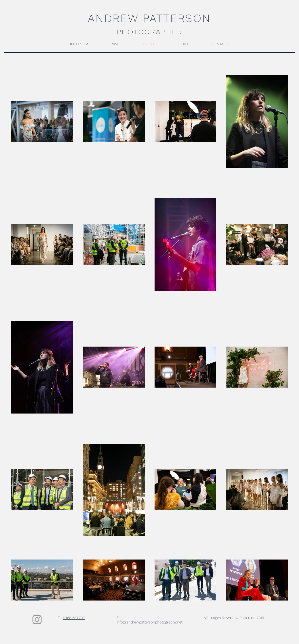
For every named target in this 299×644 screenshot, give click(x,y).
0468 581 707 (74, 618)
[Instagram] (37, 620)
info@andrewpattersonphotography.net (149, 622)
